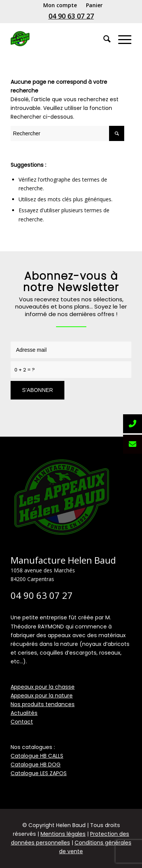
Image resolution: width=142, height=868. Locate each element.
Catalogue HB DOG (36, 765)
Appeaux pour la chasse (43, 687)
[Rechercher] (103, 39)
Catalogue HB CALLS (37, 756)
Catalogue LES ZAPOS (39, 773)
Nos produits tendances (43, 704)
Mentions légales (63, 834)
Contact (22, 722)
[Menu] (121, 39)
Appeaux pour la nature (42, 696)
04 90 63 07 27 (71, 16)
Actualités (24, 713)
